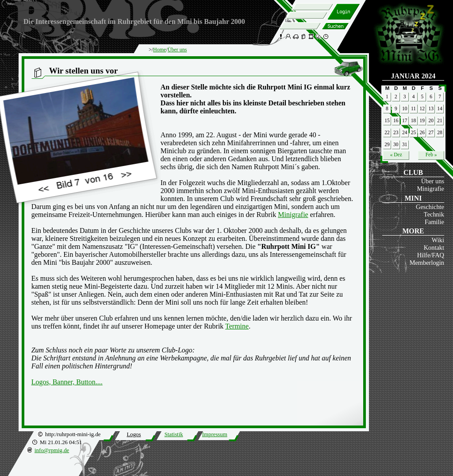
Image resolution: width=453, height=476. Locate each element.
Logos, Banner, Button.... (67, 382)
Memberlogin (427, 263)
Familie (434, 222)
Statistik (174, 434)
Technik (434, 214)
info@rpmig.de (52, 450)
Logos (134, 434)
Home (159, 50)
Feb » (431, 155)
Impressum (215, 434)
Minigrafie (430, 189)
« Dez (396, 155)
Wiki (438, 240)
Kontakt (434, 248)
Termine (237, 326)
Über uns (433, 181)
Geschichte (430, 207)
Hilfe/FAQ (431, 255)
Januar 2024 (413, 76)
